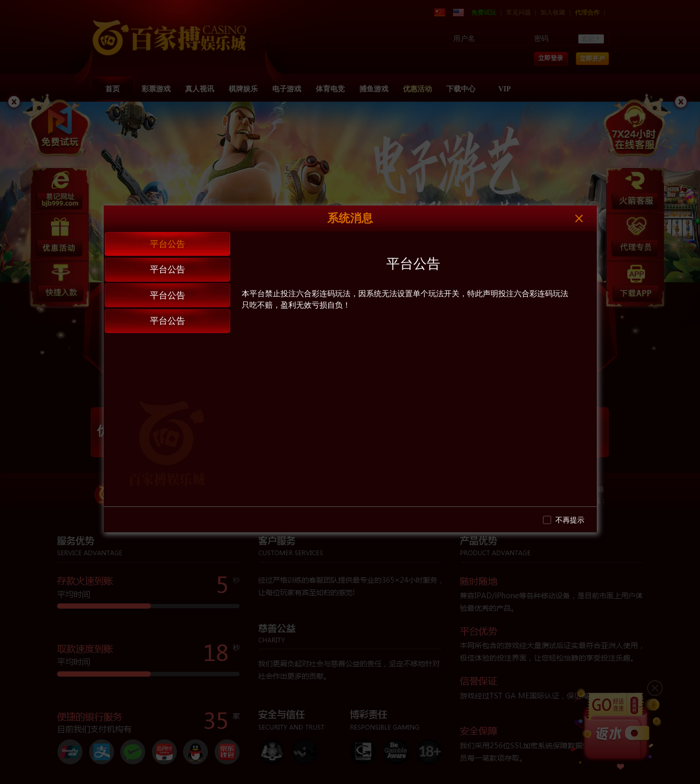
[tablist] (167, 369)
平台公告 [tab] (167, 244)
